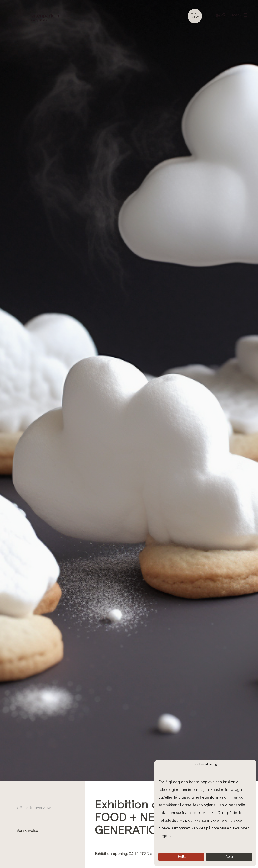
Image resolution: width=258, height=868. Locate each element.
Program (24, 838)
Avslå (229, 857)
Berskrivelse (27, 831)
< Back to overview (33, 808)
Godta (181, 857)
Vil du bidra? (195, 16)
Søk (220, 16)
